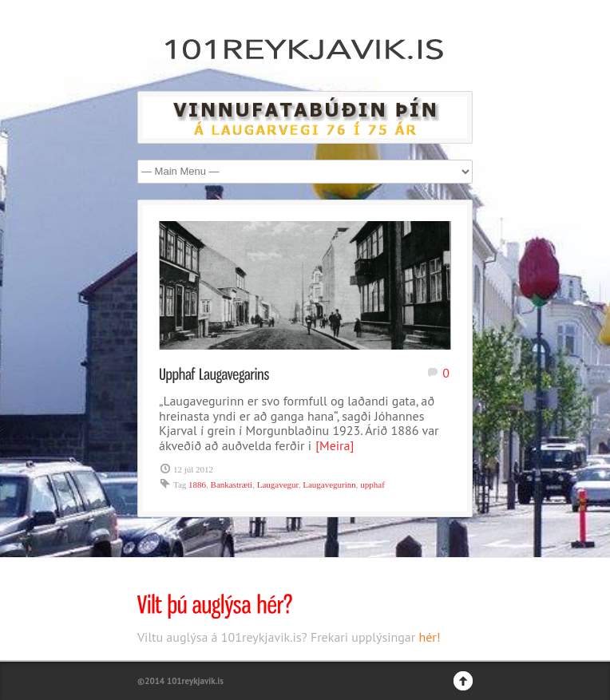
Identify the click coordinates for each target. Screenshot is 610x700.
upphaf (372, 484)
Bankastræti (232, 484)
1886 (197, 484)
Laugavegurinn (329, 484)
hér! (429, 637)
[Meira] (335, 445)
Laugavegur (278, 484)
